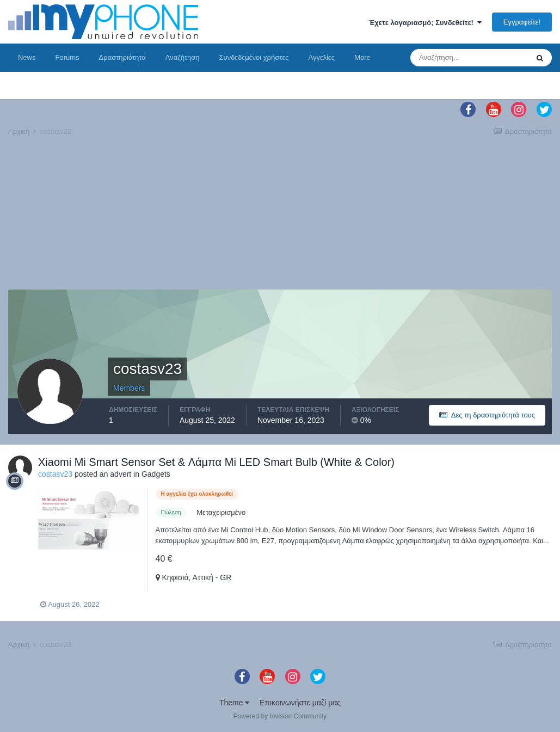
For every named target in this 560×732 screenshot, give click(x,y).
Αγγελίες (321, 57)
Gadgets (156, 474)
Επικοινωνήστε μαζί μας (300, 703)
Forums (67, 57)
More (362, 57)
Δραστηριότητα (122, 57)
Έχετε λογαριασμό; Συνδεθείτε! (425, 23)
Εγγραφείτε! (522, 22)
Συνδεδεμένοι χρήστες (254, 57)
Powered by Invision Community (280, 716)
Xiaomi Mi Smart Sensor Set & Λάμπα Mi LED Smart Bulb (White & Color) (216, 462)
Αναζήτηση (183, 57)
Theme (234, 703)
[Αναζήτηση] (469, 58)
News (27, 57)
